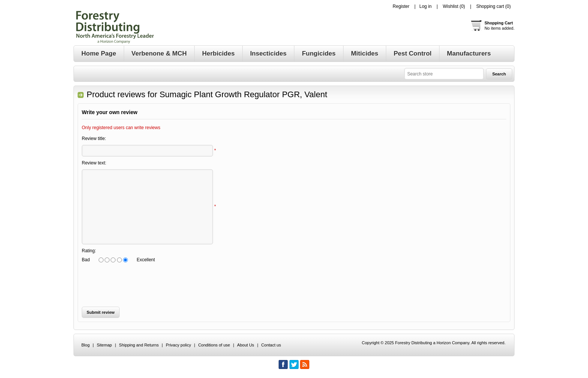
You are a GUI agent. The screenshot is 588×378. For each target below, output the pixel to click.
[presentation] (139, 285)
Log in (425, 6)
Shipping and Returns (139, 345)
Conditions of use (214, 345)
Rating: (89, 251)
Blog (85, 345)
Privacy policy (178, 345)
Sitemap (104, 345)
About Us (245, 345)
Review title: (94, 139)
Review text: (94, 163)
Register (401, 6)
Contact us (271, 345)
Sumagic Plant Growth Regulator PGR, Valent (243, 94)
